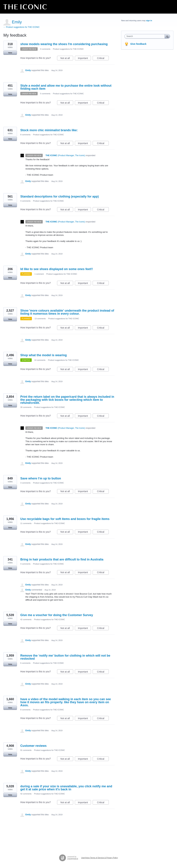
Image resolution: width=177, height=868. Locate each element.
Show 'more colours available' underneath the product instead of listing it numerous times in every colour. (67, 312)
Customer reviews (33, 746)
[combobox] (145, 36)
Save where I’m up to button (41, 478)
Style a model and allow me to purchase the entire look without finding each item (66, 87)
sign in (149, 21)
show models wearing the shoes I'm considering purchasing (64, 44)
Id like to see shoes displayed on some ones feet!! (57, 269)
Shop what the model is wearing (44, 355)
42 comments (26, 619)
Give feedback (138, 44)
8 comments (25, 135)
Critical (103, 59)
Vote (10, 53)
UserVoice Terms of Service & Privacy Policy (100, 858)
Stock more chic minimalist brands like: (49, 130)
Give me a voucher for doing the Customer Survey (57, 615)
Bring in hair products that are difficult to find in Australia (62, 559)
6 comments (25, 663)
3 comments (25, 483)
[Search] (167, 36)
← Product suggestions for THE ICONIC (22, 27)
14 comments (40, 360)
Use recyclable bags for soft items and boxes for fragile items (65, 519)
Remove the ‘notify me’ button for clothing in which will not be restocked (65, 657)
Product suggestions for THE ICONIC (68, 49)
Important (84, 59)
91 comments (26, 750)
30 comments (26, 407)
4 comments (25, 201)
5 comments (45, 94)
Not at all (67, 59)
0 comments (45, 49)
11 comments (26, 523)
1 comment (39, 274)
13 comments (40, 319)
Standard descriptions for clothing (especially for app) (60, 196)
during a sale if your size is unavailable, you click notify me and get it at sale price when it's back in (66, 788)
